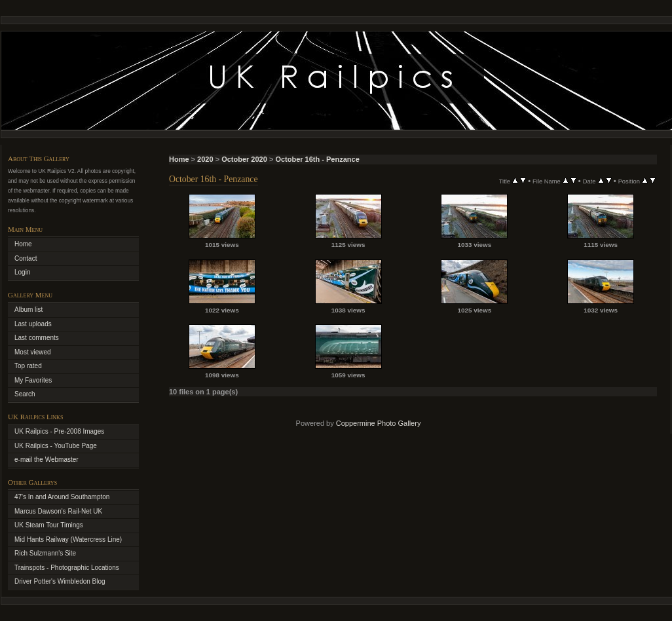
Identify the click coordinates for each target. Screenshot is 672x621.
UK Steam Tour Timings (49, 525)
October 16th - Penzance (317, 159)
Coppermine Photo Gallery (379, 423)
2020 (205, 159)
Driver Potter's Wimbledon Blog (60, 581)
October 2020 (244, 159)
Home (179, 159)
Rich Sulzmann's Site (45, 553)
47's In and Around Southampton (62, 497)
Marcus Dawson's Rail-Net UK (58, 511)
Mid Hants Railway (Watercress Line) (68, 539)
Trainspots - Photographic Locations (67, 568)
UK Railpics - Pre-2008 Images (59, 431)
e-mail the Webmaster (47, 460)
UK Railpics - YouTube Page (56, 446)
